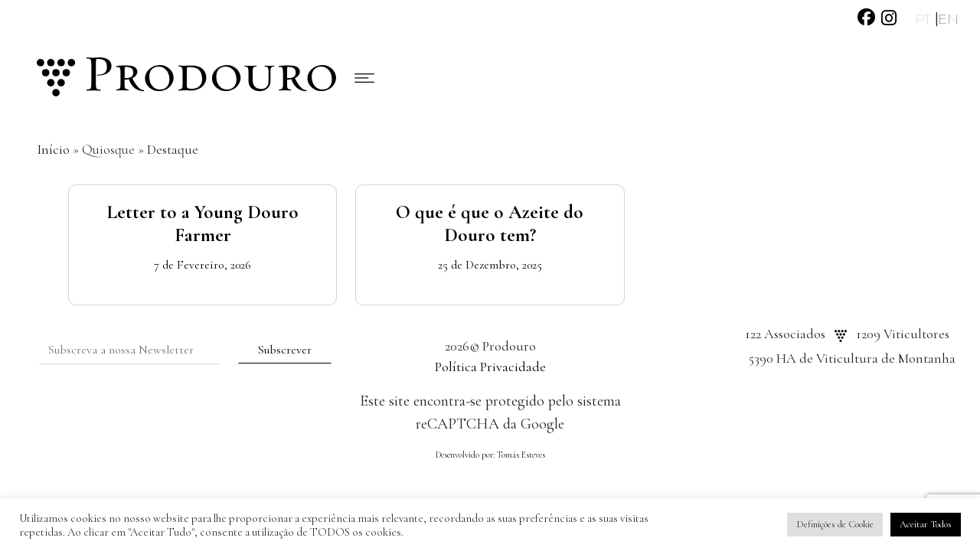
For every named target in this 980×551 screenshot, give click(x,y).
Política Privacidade (490, 367)
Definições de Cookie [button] (835, 524)
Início (53, 149)
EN (948, 19)
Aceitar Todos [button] (926, 524)
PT (925, 19)
